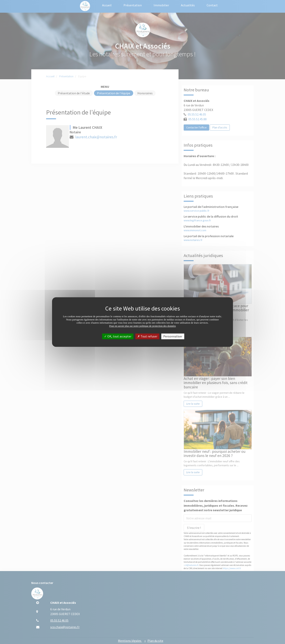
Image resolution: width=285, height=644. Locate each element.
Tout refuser (147, 336)
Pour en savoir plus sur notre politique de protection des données (143, 326)
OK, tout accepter (118, 336)
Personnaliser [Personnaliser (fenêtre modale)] (173, 336)
